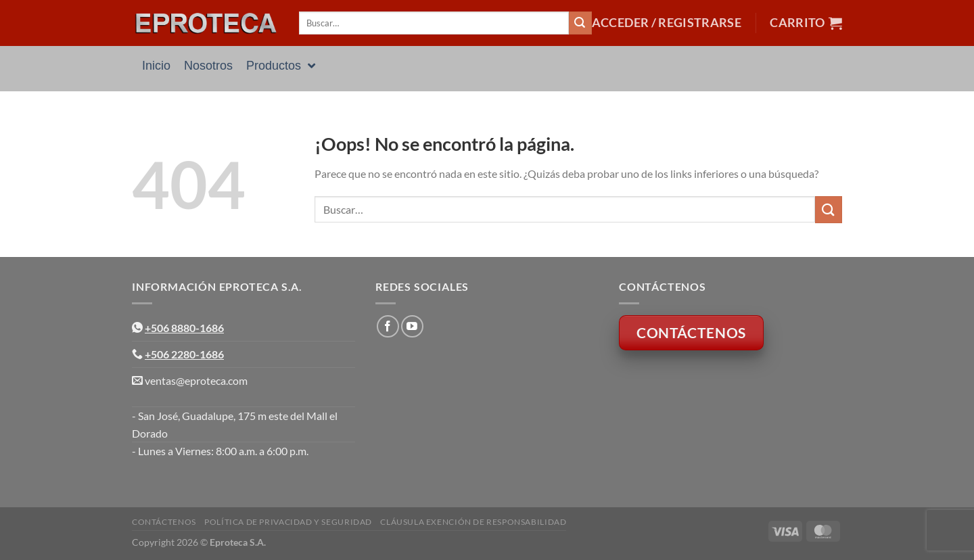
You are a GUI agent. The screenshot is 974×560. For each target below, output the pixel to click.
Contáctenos (164, 522)
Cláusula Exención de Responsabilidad (473, 522)
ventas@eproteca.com (196, 380)
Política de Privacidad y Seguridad (288, 522)
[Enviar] (580, 23)
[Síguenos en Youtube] (412, 326)
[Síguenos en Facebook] (388, 326)
